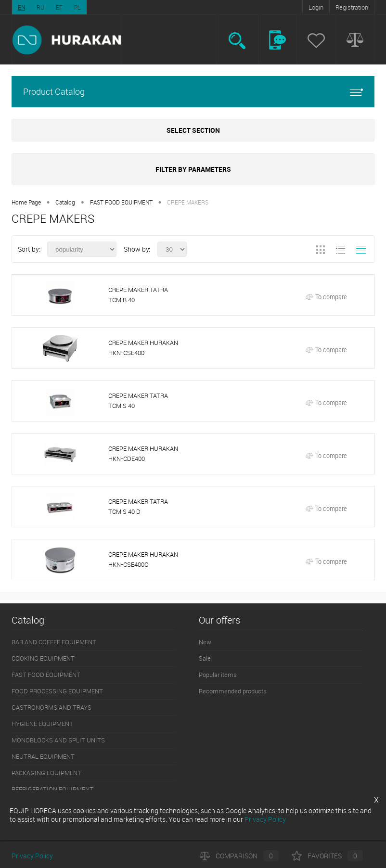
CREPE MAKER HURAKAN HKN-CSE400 (143, 348)
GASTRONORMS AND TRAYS (51, 707)
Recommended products (233, 691)
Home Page (26, 202)
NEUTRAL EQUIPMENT (43, 756)
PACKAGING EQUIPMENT (46, 773)
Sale (205, 658)
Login (316, 7)
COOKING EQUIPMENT (43, 658)
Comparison (239, 856)
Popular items (218, 675)
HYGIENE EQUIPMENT (42, 724)
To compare (326, 296)
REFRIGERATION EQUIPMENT (52, 789)
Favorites (327, 856)
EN (21, 7)
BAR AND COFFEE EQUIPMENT (54, 642)
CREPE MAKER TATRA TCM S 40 (138, 401)
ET (59, 7)
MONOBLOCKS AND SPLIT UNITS (58, 740)
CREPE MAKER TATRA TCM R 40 (138, 295)
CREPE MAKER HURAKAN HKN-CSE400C (143, 559)
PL (77, 7)
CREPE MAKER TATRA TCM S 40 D (138, 506)
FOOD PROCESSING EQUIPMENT (57, 691)
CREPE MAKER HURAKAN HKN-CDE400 (143, 453)
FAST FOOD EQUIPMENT (121, 202)
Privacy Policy (32, 856)
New (205, 642)
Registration (352, 7)
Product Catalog (193, 92)
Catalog (65, 202)
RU (40, 7)
